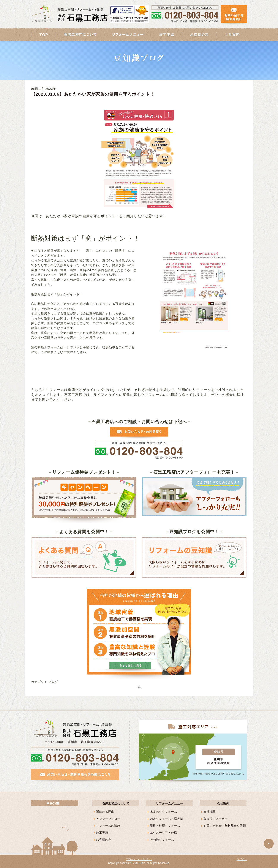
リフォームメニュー (169, 803)
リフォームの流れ (108, 826)
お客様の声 (104, 840)
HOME (55, 803)
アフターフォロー (108, 819)
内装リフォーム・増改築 (166, 819)
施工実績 (102, 833)
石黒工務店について (116, 803)
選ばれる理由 (105, 812)
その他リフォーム (162, 840)
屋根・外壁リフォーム (165, 826)
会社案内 (223, 803)
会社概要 (210, 812)
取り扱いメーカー (216, 819)
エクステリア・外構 (163, 833)
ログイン (242, 859)
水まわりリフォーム (163, 812)
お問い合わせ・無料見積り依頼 (225, 826)
